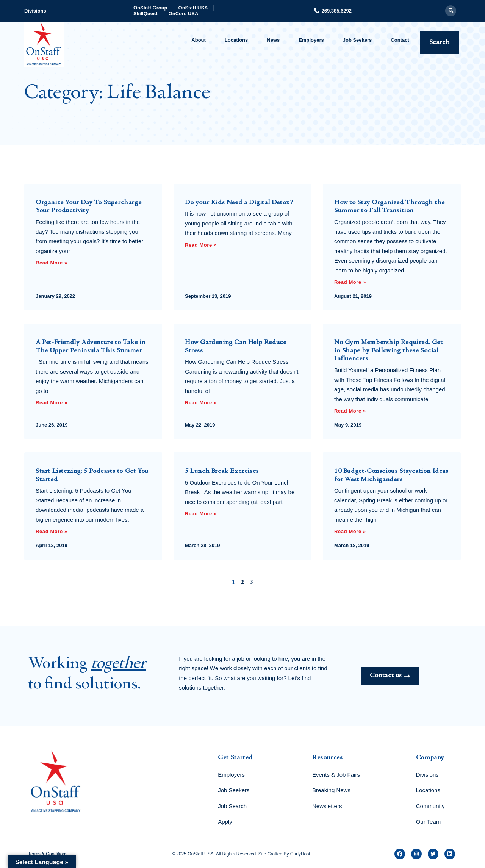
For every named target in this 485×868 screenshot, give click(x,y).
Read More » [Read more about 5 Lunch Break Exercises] (201, 514)
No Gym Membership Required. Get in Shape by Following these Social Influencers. (389, 351)
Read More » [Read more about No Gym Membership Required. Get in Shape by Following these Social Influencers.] (350, 411)
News (273, 40)
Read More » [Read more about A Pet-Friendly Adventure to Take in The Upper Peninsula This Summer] (52, 403)
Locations (236, 40)
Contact (400, 40)
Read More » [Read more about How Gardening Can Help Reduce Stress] (201, 403)
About (199, 40)
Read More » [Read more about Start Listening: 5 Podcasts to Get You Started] (52, 531)
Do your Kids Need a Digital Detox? (239, 203)
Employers (311, 40)
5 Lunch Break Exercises (222, 471)
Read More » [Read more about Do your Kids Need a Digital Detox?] (201, 245)
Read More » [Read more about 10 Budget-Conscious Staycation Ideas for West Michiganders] (350, 531)
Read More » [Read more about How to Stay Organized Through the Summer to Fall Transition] (350, 282)
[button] (451, 11)
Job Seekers (357, 40)
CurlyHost (300, 854)
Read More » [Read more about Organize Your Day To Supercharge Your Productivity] (52, 263)
